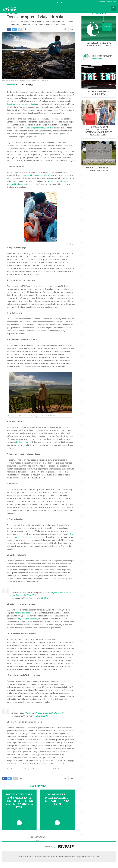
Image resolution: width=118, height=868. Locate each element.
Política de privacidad (58, 857)
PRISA (98, 857)
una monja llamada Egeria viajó (40, 128)
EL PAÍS (66, 847)
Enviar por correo (72, 29)
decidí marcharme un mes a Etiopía (21, 104)
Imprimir (65, 29)
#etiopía (39, 713)
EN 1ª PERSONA (12, 13)
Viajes (38, 840)
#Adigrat (28, 713)
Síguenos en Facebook (57, 2)
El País (9, 2)
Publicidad (39, 857)
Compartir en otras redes (20, 29)
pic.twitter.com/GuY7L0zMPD (23, 595)
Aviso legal (46, 857)
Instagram (28, 769)
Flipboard (35, 769)
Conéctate (101, 2)
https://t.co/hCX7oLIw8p (53, 713)
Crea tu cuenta (111, 2)
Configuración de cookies (84, 857)
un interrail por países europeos (36, 175)
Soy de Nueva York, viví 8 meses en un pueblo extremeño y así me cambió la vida (19, 801)
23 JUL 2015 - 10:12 (25, 85)
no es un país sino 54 (23, 613)
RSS (94, 857)
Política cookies (70, 857)
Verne (9, 9)
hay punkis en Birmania (28, 619)
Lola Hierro (11, 85)
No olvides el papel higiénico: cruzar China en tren (57, 799)
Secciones (114, 8)
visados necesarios (23, 442)
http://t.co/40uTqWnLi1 (61, 593)
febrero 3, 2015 (42, 716)
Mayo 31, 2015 (42, 598)
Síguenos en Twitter (61, 2)
